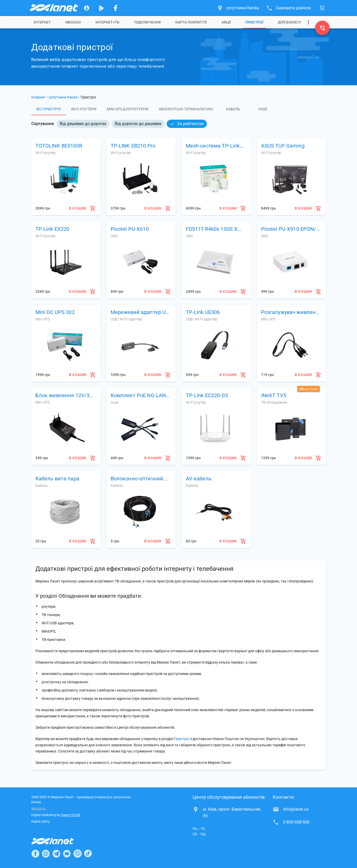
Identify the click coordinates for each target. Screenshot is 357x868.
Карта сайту (40, 821)
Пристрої (254, 22)
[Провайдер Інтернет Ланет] (59, 841)
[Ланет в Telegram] (56, 854)
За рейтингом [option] (187, 124)
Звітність (38, 808)
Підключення (147, 22)
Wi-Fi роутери (84, 109)
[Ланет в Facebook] (35, 854)
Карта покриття (191, 22)
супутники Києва (63, 97)
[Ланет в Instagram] (46, 854)
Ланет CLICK (71, 815)
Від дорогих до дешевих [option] (138, 124)
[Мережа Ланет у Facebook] (116, 8)
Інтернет (42, 22)
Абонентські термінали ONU (186, 109)
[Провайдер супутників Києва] (54, 8)
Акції (226, 22)
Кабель (233, 109)
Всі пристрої (49, 109)
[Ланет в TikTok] (88, 854)
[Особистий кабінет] (87, 8)
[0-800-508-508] (322, 28)
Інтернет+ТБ (107, 22)
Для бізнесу (290, 22)
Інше (263, 109)
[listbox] (132, 124)
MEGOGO (73, 22)
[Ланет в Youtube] (67, 854)
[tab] (42, 22)
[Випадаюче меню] (308, 22)
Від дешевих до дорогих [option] (83, 124)
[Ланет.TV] (101, 8)
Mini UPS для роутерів (128, 109)
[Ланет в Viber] (78, 854)
